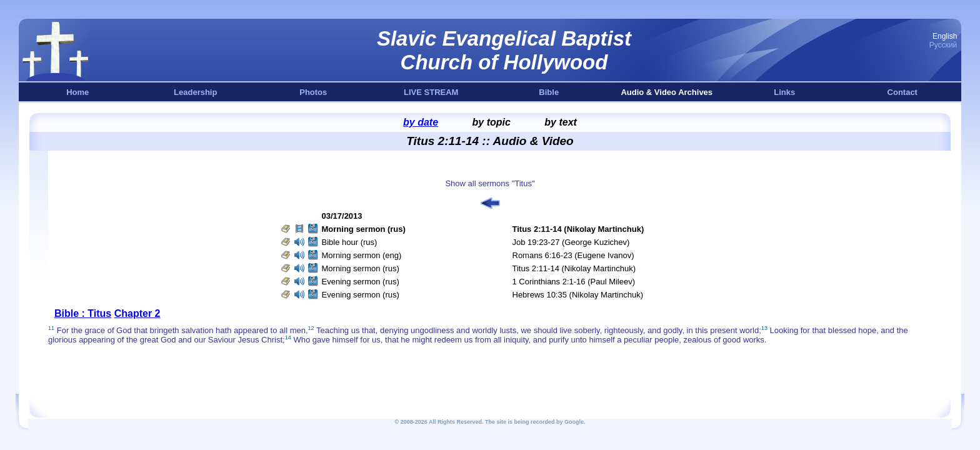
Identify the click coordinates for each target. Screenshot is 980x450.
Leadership (195, 92)
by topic (492, 122)
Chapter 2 (137, 313)
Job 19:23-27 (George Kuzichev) (571, 242)
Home (77, 92)
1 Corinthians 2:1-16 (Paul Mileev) (574, 282)
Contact (902, 92)
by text (561, 122)
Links (784, 92)
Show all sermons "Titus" (490, 183)
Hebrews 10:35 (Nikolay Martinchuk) (578, 295)
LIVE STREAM (431, 92)
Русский (943, 45)
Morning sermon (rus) (361, 268)
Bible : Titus (83, 313)
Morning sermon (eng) (362, 255)
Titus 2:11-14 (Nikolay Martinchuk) (574, 268)
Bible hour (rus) (350, 242)
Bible (549, 92)
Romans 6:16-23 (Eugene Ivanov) (573, 255)
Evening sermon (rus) (361, 282)
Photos (313, 92)
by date (421, 122)
